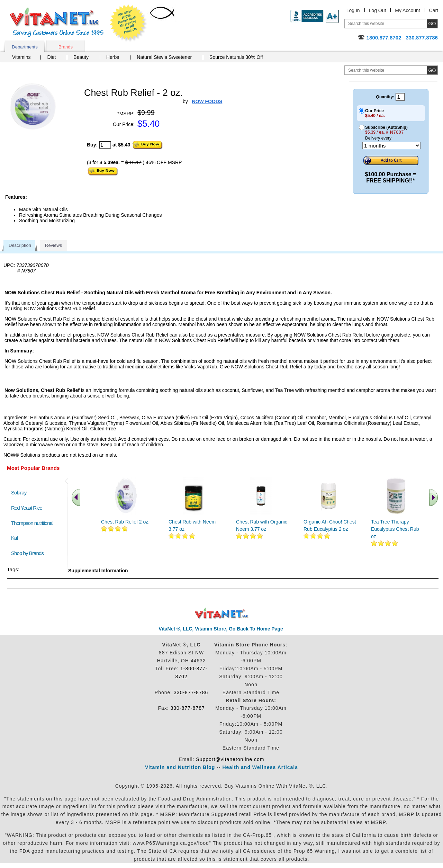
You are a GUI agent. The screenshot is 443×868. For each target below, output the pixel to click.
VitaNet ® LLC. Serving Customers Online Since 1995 (57, 22)
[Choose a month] (391, 146)
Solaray (19, 493)
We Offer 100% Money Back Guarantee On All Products (128, 23)
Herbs (113, 57)
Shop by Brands (29, 553)
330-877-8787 (188, 708)
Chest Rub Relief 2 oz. (125, 522)
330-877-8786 (191, 692)
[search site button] (432, 70)
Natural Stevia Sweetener (164, 57)
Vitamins (21, 57)
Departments (25, 47)
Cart (434, 10)
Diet (51, 57)
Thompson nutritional (32, 523)
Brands (66, 47)
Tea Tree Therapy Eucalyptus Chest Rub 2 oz (397, 529)
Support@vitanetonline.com (230, 759)
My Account (407, 10)
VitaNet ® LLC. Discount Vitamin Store (222, 613)
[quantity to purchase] (105, 145)
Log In (353, 10)
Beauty (81, 57)
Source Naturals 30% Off (236, 57)
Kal (14, 538)
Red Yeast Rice (27, 508)
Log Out (378, 10)
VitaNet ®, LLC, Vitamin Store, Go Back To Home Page (221, 629)
